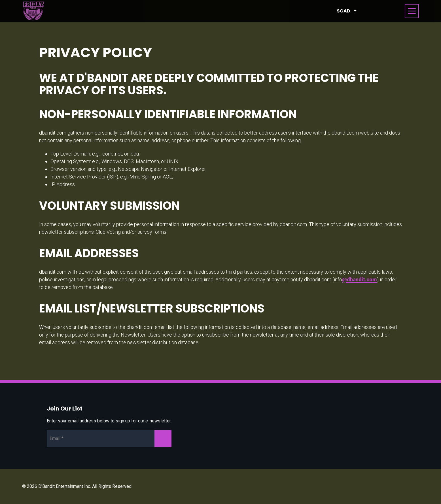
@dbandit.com (360, 279)
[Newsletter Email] (109, 439)
